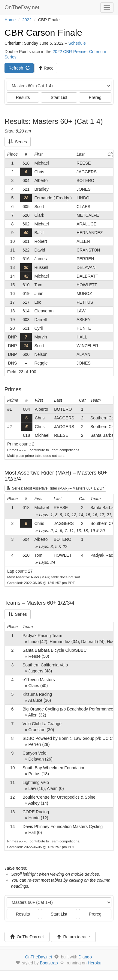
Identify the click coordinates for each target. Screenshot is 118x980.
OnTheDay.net (23, 7)
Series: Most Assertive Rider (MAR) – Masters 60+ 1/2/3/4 (55, 488)
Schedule (77, 43)
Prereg (95, 97)
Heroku (94, 963)
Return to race (73, 937)
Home (10, 20)
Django (85, 957)
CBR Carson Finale (43, 33)
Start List (59, 97)
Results (23, 97)
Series (18, 142)
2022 (27, 20)
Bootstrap (49, 963)
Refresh (19, 68)
